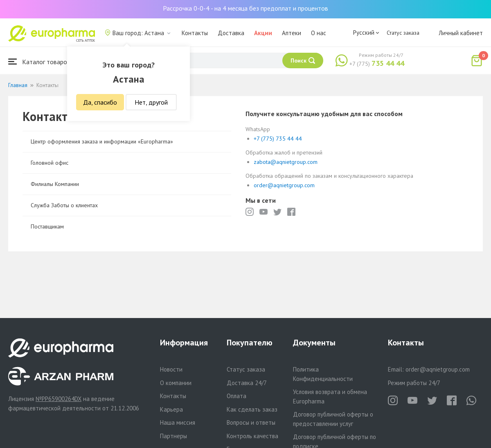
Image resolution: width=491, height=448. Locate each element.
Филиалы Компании (55, 184)
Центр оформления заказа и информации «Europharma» (102, 141)
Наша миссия (178, 422)
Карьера (171, 409)
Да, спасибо (100, 102)
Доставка (231, 33)
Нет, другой (151, 102)
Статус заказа (403, 33)
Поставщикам (47, 226)
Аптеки (292, 33)
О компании (176, 383)
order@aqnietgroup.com (284, 185)
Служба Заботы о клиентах (64, 205)
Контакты (195, 33)
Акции (263, 33)
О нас (319, 33)
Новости (171, 369)
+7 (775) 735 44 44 (278, 139)
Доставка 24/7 (247, 383)
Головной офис (50, 163)
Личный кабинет (461, 33)
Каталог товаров (39, 62)
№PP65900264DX (59, 399)
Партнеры (173, 436)
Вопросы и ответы (251, 422)
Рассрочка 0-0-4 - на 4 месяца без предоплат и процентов (245, 8)
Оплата (236, 396)
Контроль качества (252, 436)
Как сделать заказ (252, 409)
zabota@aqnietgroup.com (286, 162)
